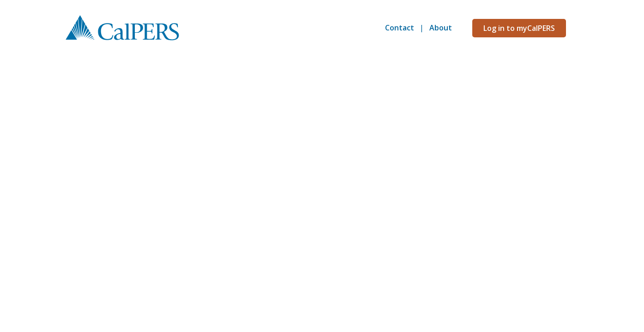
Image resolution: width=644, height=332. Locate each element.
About (441, 28)
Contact (400, 28)
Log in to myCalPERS (519, 28)
